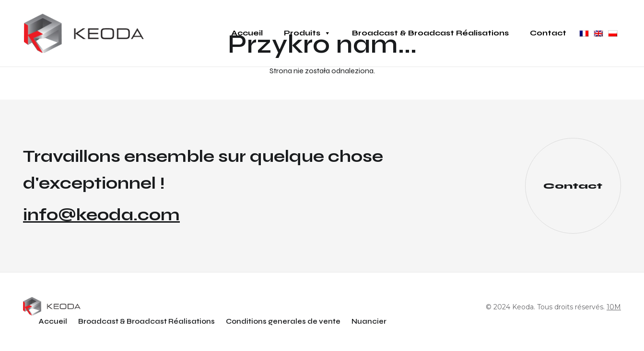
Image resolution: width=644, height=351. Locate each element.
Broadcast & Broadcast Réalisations (430, 33)
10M (614, 307)
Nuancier (369, 321)
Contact (548, 33)
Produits (307, 33)
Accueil (247, 33)
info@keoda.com (101, 215)
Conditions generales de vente (283, 321)
